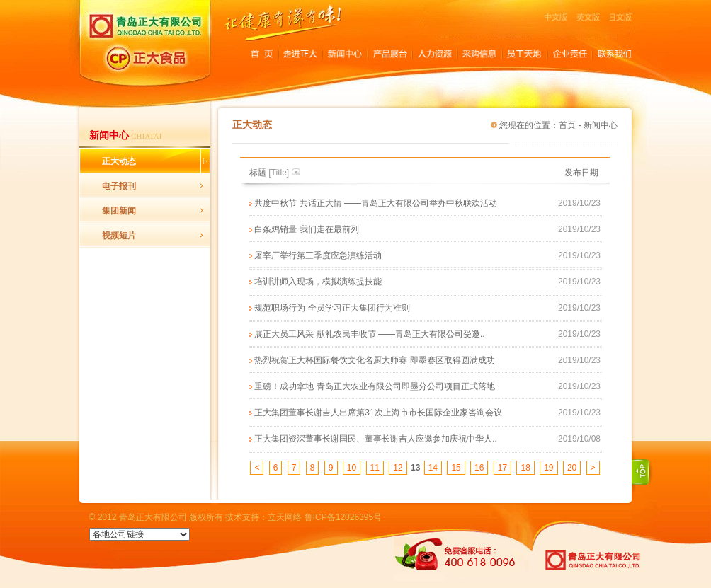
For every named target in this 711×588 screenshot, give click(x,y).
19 (548, 468)
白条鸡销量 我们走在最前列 (306, 229)
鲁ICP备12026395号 (343, 517)
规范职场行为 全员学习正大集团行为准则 (332, 308)
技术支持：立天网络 (263, 517)
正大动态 (119, 161)
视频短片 (119, 236)
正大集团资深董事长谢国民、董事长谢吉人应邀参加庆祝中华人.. (376, 439)
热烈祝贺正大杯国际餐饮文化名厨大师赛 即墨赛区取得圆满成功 (374, 360)
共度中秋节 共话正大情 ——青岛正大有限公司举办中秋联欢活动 (376, 203)
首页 (567, 125)
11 (375, 468)
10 (352, 468)
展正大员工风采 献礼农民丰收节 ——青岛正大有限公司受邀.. (369, 334)
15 (456, 468)
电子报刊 (119, 186)
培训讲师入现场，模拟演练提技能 (318, 282)
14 (433, 468)
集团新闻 (119, 211)
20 (572, 468)
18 (525, 468)
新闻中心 (601, 125)
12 (398, 468)
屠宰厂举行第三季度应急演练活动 (318, 255)
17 (502, 468)
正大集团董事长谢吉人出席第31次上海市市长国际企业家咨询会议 (378, 413)
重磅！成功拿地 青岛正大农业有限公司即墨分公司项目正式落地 (374, 386)
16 (479, 468)
